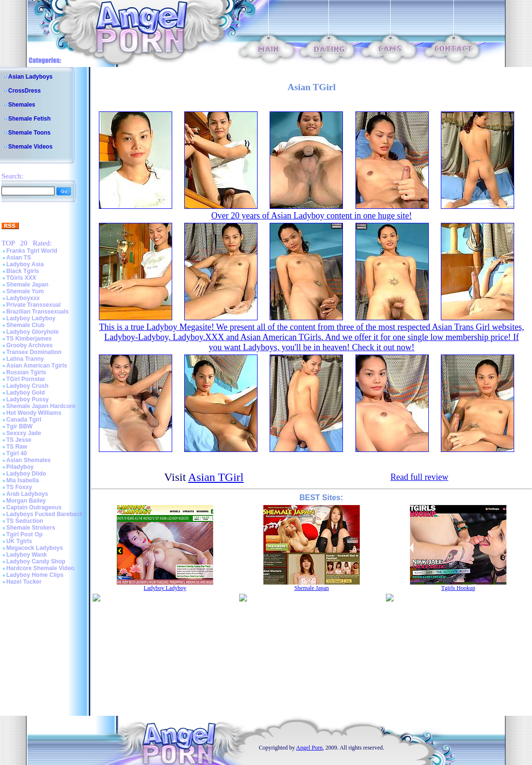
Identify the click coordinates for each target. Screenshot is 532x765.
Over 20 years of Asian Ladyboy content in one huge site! (312, 216)
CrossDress (24, 91)
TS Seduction (25, 521)
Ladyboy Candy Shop (36, 561)
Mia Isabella (22, 480)
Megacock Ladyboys (34, 548)
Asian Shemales (28, 460)
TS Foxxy (19, 487)
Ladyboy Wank (27, 555)
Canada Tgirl (24, 420)
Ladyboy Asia (25, 264)
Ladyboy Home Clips (35, 575)
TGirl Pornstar (26, 379)
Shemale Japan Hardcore (41, 406)
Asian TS (19, 258)
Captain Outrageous (34, 507)
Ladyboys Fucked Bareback (45, 514)
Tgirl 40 (17, 453)
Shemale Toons (29, 133)
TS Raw (17, 447)
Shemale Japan (27, 285)
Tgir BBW (20, 426)
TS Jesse (19, 440)
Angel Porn (309, 748)
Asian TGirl (216, 477)
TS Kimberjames (29, 339)
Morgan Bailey (26, 501)
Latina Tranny (25, 359)
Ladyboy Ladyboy (31, 318)
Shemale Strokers (31, 528)
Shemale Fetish (29, 119)
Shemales (22, 105)
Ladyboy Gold (26, 393)
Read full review (419, 477)
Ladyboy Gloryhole (33, 332)
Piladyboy (20, 467)
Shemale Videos (30, 147)
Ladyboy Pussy (27, 399)
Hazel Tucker (24, 582)
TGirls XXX (21, 278)
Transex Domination (34, 352)
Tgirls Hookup (458, 588)
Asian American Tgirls (37, 366)
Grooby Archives (29, 345)
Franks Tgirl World (32, 251)
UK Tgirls (19, 541)
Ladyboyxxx (23, 298)
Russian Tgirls (26, 372)
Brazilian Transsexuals (37, 312)
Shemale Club (25, 325)
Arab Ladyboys (27, 494)
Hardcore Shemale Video (40, 568)
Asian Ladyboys (30, 77)
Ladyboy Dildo (26, 474)
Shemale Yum (25, 291)
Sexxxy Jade (24, 433)
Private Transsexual (34, 305)
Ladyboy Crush (27, 386)
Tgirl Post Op (24, 534)
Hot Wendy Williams (34, 413)
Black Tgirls (23, 271)
